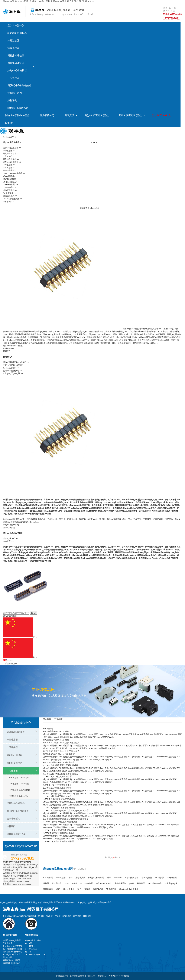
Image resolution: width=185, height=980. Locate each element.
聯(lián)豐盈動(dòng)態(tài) (14, 362)
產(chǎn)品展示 (25, 902)
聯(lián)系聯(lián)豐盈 (16, 1)
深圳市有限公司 (61, 10)
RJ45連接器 (8, 193)
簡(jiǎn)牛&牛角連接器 (19, 85)
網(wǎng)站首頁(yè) (9, 902)
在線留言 (7, 541)
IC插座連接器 (9, 190)
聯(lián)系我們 (9, 528)
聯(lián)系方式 (9, 538)
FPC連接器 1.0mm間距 (19, 784)
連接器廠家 (48, 889)
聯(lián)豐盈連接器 (12, 142)
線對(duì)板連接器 (17, 70)
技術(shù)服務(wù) (11, 371)
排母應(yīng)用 (171, 883)
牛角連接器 (8, 168)
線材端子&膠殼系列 (18, 108)
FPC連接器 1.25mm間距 (20, 790)
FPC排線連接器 (155, 883)
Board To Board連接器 (13, 173)
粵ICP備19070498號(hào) (119, 976)
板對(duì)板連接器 (17, 33)
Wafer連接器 (8, 176)
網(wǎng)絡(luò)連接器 (129, 889)
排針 (71, 878)
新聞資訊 (69, 115)
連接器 (46, 883)
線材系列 (12, 100)
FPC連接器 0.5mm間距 (19, 778)
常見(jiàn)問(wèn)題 (11, 373)
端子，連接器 (69, 889)
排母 (109, 878)
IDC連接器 (159, 878)
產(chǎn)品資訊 (9, 368)
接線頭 (87, 889)
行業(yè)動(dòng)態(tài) (13, 365)
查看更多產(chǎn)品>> (90, 208)
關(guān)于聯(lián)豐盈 (17, 115)
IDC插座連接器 (9, 179)
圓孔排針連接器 (16, 55)
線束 (58, 889)
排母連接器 (13, 48)
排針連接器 (13, 40)
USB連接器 (8, 187)
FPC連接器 (13, 78)
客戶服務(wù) (47, 115)
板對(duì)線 (98, 889)
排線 (67, 883)
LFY (94, 142)
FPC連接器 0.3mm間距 (19, 796)
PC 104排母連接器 (11, 199)
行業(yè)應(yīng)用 (11, 525)
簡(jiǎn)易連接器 (132, 878)
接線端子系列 (15, 93)
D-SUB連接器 (9, 184)
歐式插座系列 (9, 196)
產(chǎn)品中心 (16, 26)
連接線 (74, 883)
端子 (79, 889)
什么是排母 (57, 883)
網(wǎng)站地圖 (10, 616)
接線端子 (141, 883)
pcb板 (132, 883)
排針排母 (118, 878)
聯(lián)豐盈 (147, 878)
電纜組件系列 (120, 883)
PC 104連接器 (87, 883)
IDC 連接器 (48, 878)
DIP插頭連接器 (9, 182)
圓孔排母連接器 (16, 63)
